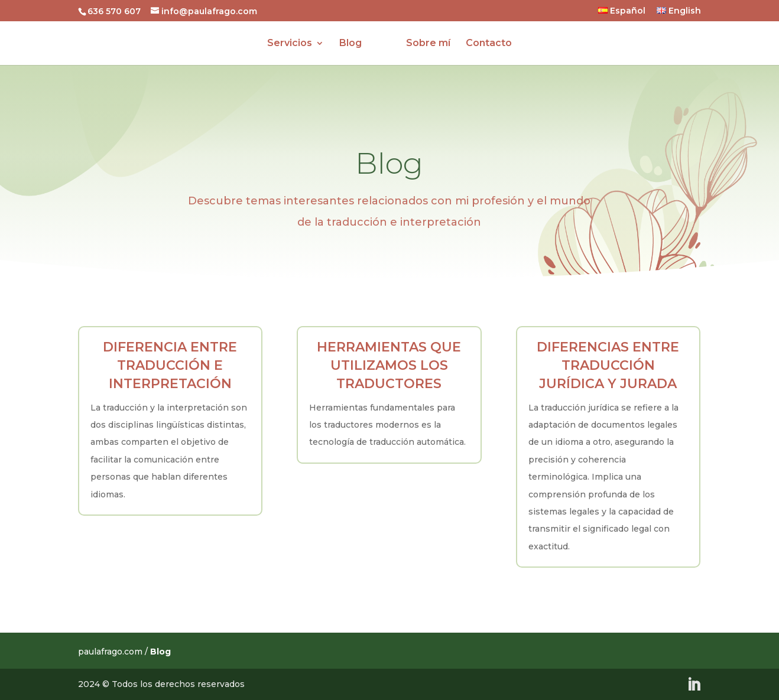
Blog (350, 44)
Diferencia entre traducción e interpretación (170, 365)
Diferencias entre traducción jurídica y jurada (608, 365)
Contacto (489, 44)
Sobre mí (428, 44)
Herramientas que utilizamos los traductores (389, 365)
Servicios (290, 44)
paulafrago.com (110, 652)
